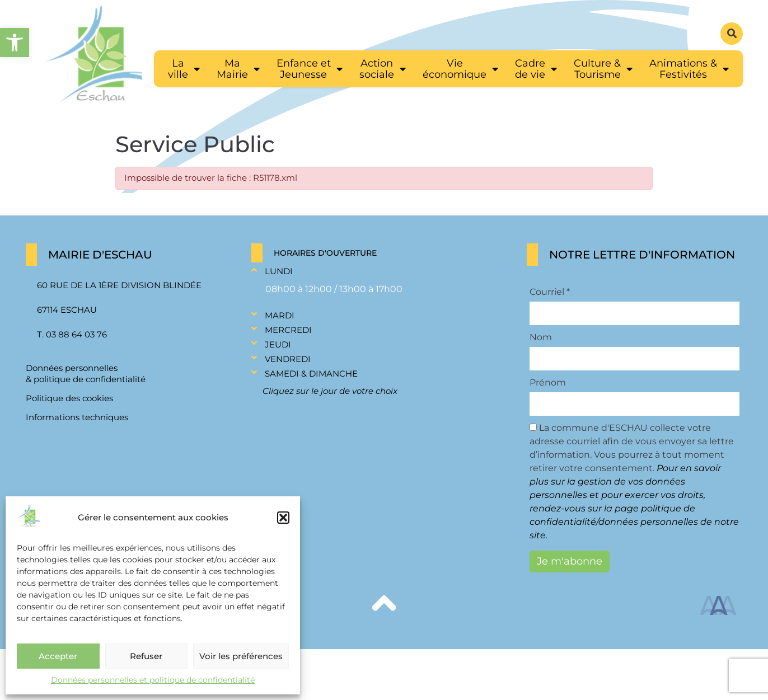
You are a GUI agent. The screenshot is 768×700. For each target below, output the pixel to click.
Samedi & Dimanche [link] (311, 374)
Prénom (548, 383)
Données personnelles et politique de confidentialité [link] (153, 680)
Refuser (146, 656)
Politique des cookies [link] (69, 398)
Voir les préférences (241, 656)
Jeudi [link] (278, 344)
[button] (283, 518)
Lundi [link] (279, 271)
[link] (15, 43)
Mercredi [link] (288, 330)
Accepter (58, 656)
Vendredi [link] (288, 359)
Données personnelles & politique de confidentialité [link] (86, 374)
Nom (541, 337)
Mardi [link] (280, 315)
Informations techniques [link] (77, 417)
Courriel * (550, 292)
